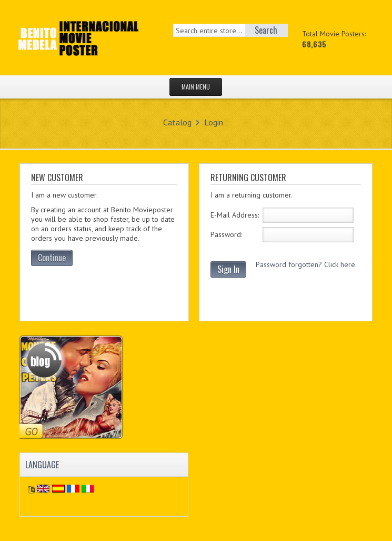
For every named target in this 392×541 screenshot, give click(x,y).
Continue (52, 258)
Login (214, 122)
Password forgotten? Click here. (306, 264)
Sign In (228, 269)
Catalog (177, 122)
